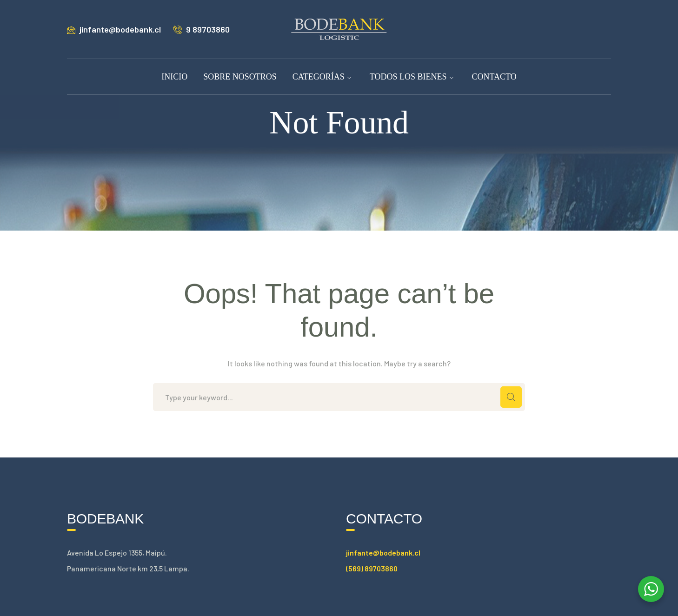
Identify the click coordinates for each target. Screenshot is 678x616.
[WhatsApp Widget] (651, 589)
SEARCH (511, 397)
